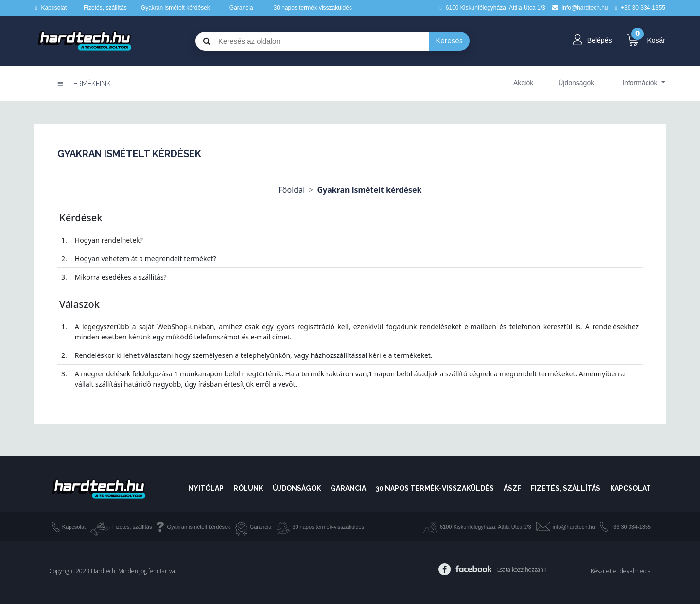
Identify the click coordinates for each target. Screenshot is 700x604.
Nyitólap (206, 488)
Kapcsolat (54, 8)
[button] (644, 83)
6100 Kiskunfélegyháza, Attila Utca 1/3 (486, 527)
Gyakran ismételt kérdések (175, 8)
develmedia (635, 571)
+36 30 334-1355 (631, 527)
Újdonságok (297, 488)
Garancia (241, 8)
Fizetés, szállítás (105, 8)
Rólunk (248, 488)
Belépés (600, 40)
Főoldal (292, 190)
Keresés (449, 41)
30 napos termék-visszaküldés (313, 8)
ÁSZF (512, 488)
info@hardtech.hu (574, 527)
